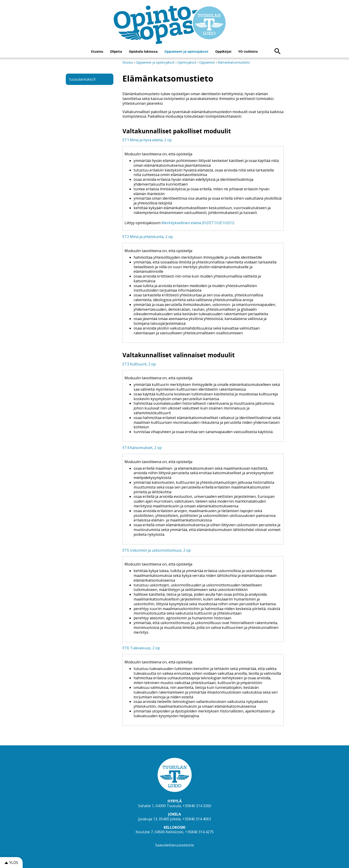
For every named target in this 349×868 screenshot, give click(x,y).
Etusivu (97, 51)
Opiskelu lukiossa (143, 51)
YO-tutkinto (248, 51)
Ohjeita (116, 51)
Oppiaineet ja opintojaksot (186, 51)
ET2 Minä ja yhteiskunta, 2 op (148, 237)
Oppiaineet (207, 62)
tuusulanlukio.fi (82, 79)
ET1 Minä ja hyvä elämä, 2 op (147, 140)
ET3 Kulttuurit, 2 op (139, 364)
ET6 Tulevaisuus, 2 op (141, 648)
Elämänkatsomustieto (234, 62)
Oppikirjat (223, 51)
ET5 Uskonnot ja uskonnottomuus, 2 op (157, 550)
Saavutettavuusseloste (174, 845)
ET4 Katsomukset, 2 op (142, 448)
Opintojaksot (187, 62)
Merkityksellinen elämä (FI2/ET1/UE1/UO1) (198, 223)
